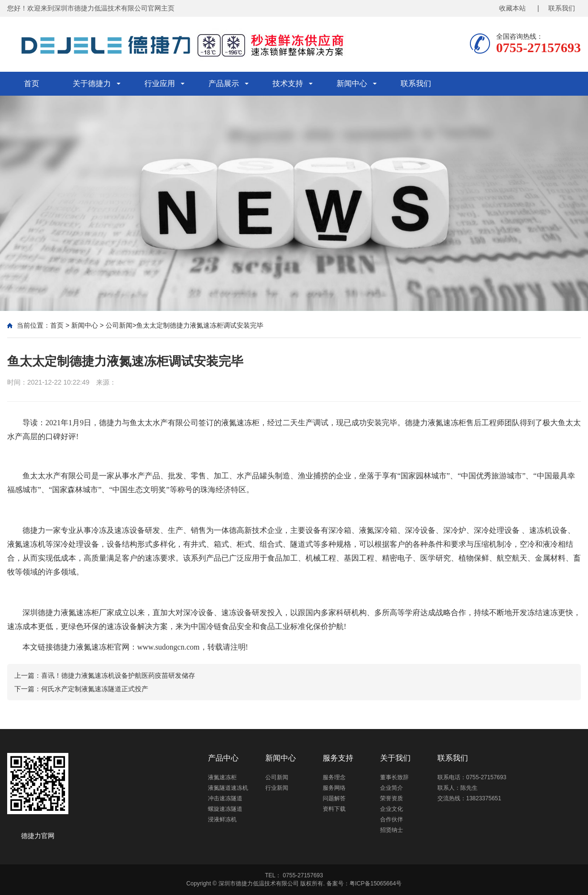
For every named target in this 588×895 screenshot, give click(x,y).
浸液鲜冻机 (222, 819)
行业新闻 (277, 788)
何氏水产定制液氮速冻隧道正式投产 (95, 689)
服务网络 (334, 788)
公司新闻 (119, 325)
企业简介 (392, 788)
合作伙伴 (392, 819)
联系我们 (416, 83)
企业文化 (392, 809)
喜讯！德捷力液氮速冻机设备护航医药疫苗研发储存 (118, 675)
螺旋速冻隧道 (225, 809)
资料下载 (334, 809)
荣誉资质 (392, 798)
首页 (32, 83)
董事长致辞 (394, 777)
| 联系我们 (556, 8)
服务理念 (334, 777)
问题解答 (334, 798)
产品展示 (224, 83)
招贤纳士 (392, 830)
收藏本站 (512, 8)
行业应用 (160, 83)
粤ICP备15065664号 (376, 884)
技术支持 (288, 83)
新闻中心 (352, 83)
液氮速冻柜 (80, 613)
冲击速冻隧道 (225, 798)
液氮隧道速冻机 (228, 788)
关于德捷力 (92, 83)
